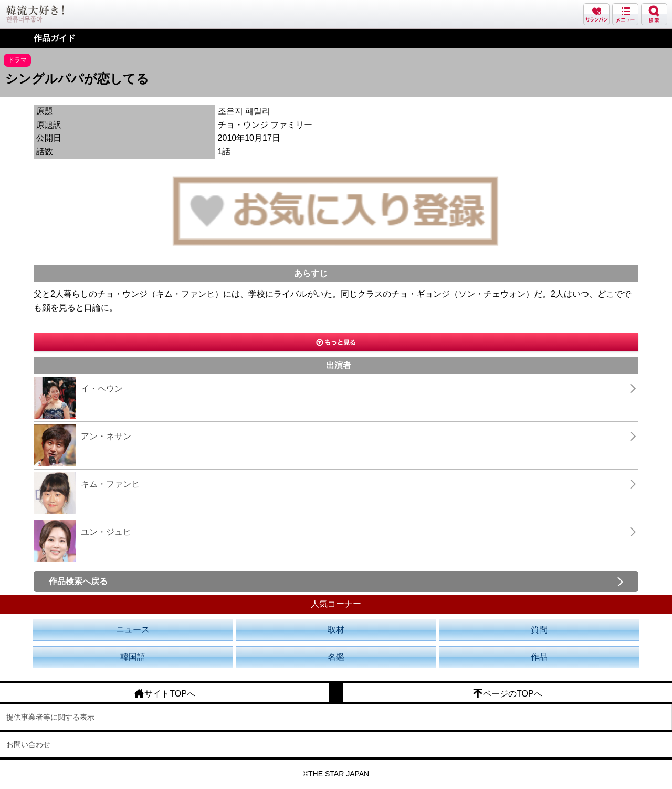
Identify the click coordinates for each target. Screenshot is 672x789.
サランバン (596, 14)
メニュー (625, 14)
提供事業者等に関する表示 (50, 717)
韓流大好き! (35, 14)
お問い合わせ (28, 744)
